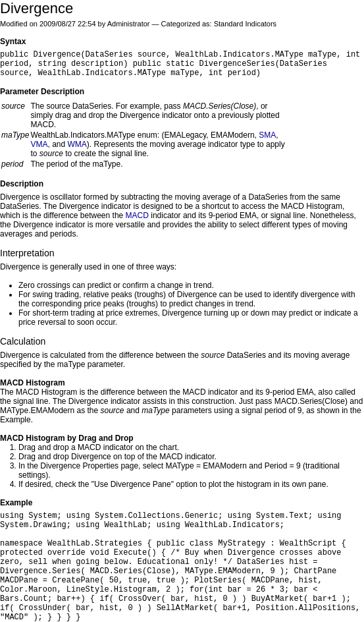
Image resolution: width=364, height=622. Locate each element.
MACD (137, 215)
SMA (267, 135)
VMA (39, 144)
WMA (77, 144)
